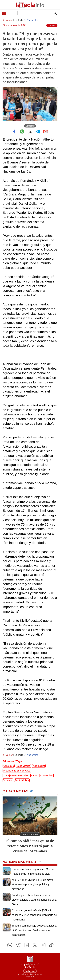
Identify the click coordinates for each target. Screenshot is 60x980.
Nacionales (33, 20)
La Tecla (19, 20)
